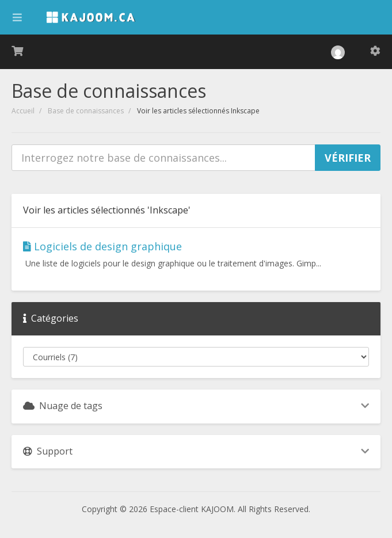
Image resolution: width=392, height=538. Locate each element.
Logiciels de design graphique (102, 246)
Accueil (23, 111)
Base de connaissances (86, 111)
